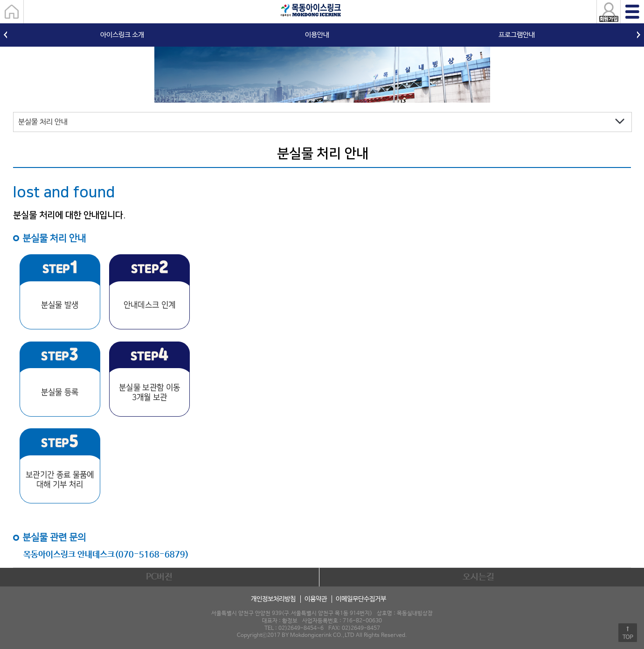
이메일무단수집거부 (361, 599)
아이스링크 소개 (122, 35)
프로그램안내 (517, 35)
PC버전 (159, 577)
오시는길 (478, 577)
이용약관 (316, 599)
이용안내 (317, 35)
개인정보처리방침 (273, 599)
